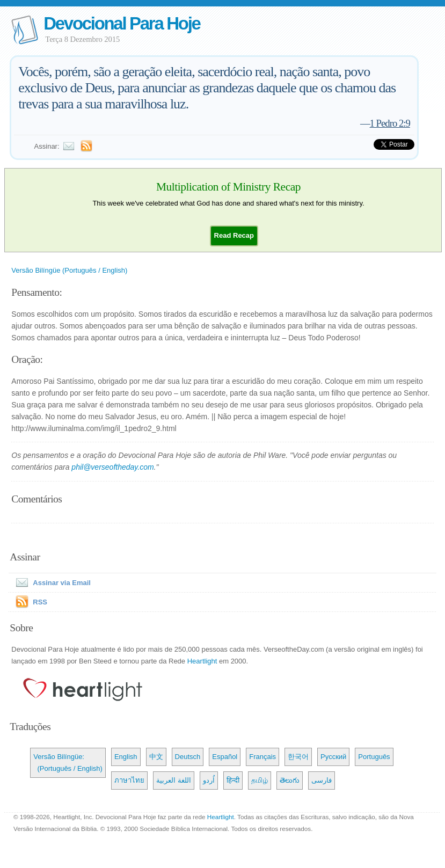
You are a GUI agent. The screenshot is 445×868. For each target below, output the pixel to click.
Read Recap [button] (234, 235)
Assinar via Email (51, 583)
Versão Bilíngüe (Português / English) (69, 270)
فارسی (322, 780)
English (126, 757)
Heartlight (202, 661)
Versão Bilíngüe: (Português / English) (68, 763)
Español (225, 757)
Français (262, 757)
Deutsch (188, 757)
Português (374, 757)
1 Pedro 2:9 (390, 123)
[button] (234, 235)
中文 (156, 757)
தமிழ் (260, 780)
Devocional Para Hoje (122, 23)
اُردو (209, 780)
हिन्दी (233, 780)
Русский (333, 757)
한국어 (298, 757)
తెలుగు (290, 780)
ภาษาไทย (129, 780)
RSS (40, 602)
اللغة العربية (174, 780)
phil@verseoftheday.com (112, 467)
